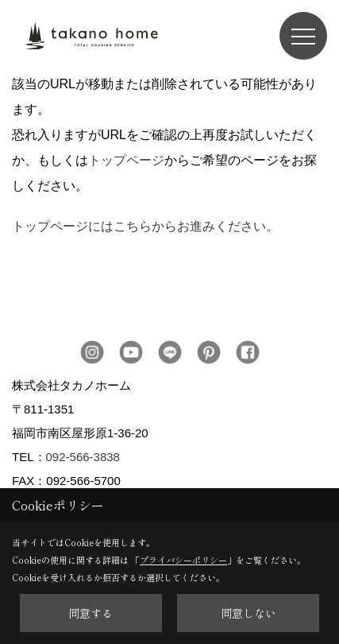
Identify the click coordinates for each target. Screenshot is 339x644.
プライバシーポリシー (183, 560)
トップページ (126, 160)
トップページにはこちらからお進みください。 (145, 226)
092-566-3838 (83, 457)
